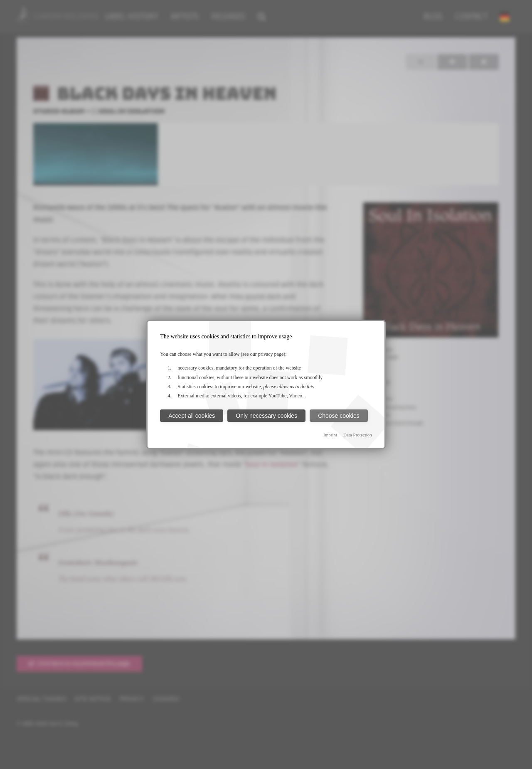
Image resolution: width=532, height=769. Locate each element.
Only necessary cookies (266, 416)
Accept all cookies (192, 416)
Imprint (330, 435)
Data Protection (358, 435)
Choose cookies (339, 416)
